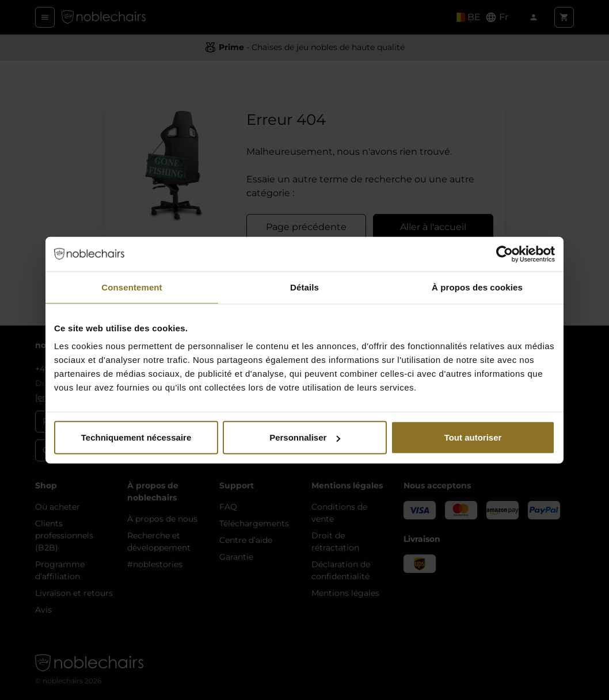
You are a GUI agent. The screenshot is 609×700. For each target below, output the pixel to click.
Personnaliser (305, 437)
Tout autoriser (473, 437)
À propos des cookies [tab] (477, 287)
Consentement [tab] (132, 287)
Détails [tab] (304, 287)
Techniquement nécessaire (136, 437)
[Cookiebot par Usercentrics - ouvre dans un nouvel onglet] (505, 254)
